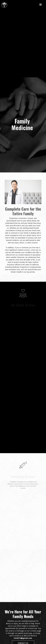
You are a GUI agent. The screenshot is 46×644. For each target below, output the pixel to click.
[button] (40, 5)
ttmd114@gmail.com (23, 638)
